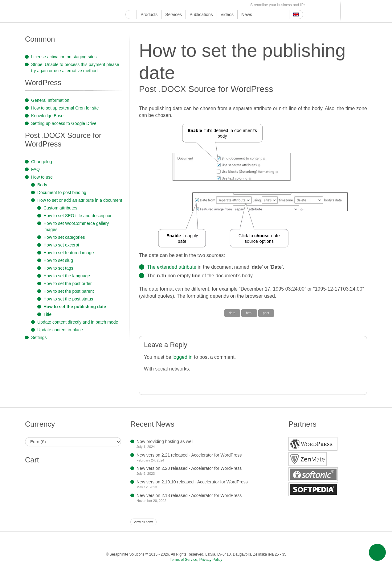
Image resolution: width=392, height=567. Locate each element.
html (249, 313)
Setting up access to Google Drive (64, 123)
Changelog (42, 162)
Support (261, 14)
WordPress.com (193, 5)
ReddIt (164, 5)
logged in (183, 357)
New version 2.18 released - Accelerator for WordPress (189, 495)
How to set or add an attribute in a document (80, 200)
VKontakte (214, 5)
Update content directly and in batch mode (78, 322)
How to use (42, 177)
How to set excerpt (61, 245)
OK (228, 5)
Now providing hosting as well (165, 441)
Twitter (150, 5)
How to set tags (58, 268)
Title (47, 314)
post (266, 313)
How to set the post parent (69, 291)
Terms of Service (184, 560)
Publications (201, 14)
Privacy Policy (211, 560)
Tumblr (186, 5)
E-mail (242, 5)
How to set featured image (69, 253)
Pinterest (179, 5)
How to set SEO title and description (78, 216)
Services (174, 14)
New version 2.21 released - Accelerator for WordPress (189, 455)
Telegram (207, 5)
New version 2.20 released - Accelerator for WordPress (189, 468)
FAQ (35, 169)
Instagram (157, 5)
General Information (50, 100)
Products (149, 14)
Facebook (143, 5)
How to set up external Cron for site (65, 108)
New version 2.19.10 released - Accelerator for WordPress (192, 482)
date (232, 313)
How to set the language (67, 276)
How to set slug (58, 260)
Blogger (200, 5)
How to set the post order (67, 283)
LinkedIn (171, 5)
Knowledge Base (47, 116)
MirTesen (221, 5)
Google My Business (129, 5)
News (247, 14)
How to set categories (64, 237)
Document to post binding (62, 192)
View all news (143, 522)
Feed (235, 5)
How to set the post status (68, 299)
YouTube (136, 5)
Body (42, 185)
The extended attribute (172, 267)
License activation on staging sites (64, 57)
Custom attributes (60, 208)
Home (131, 14)
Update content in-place (60, 330)
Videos (227, 14)
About (273, 14)
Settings (39, 337)
